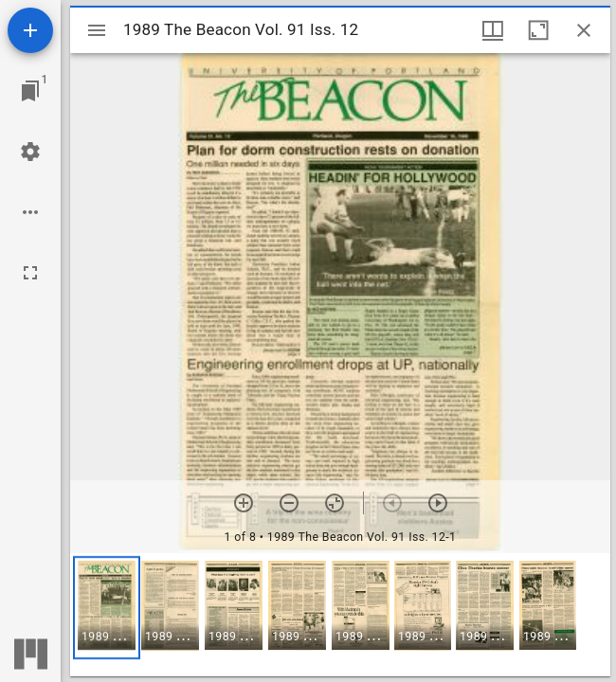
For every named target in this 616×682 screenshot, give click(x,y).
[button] (107, 608)
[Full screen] (30, 273)
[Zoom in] (244, 503)
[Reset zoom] (335, 503)
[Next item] (438, 503)
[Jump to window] (30, 91)
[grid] (340, 615)
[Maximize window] (538, 30)
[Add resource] (30, 30)
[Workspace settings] (30, 152)
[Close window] (584, 30)
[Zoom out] (289, 503)
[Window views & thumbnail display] (493, 30)
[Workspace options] (30, 212)
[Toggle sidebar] (97, 30)
